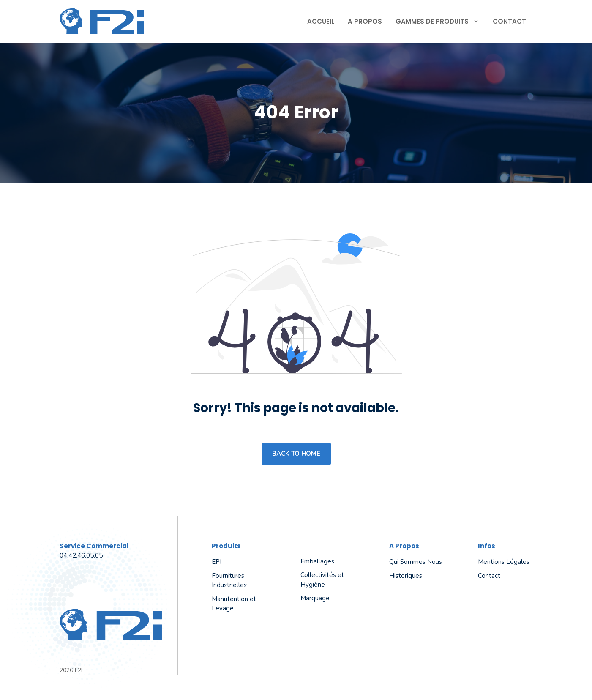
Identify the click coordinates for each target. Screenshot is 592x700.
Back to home (296, 454)
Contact (509, 21)
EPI (217, 562)
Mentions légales (504, 562)
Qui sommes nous (416, 562)
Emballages (317, 561)
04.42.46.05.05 (81, 555)
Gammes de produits (441, 22)
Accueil (321, 21)
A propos (365, 21)
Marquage (315, 598)
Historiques (406, 576)
